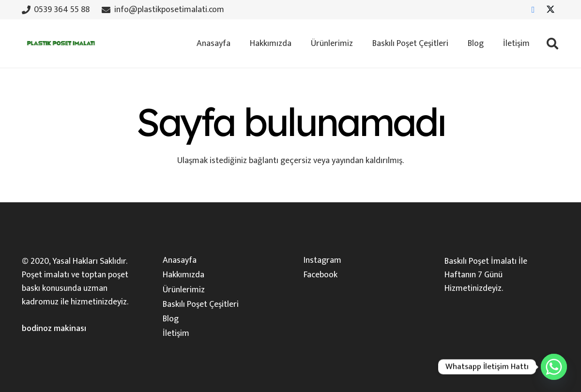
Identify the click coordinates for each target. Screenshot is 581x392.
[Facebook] (533, 10)
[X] (550, 10)
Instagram (322, 260)
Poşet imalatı (46, 275)
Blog (171, 319)
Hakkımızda (183, 275)
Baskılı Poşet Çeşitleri (201, 304)
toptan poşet (105, 275)
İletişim (176, 333)
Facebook (321, 275)
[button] (552, 44)
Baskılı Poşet (467, 261)
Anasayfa (180, 260)
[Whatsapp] (554, 367)
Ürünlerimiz (184, 290)
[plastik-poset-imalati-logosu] (60, 44)
